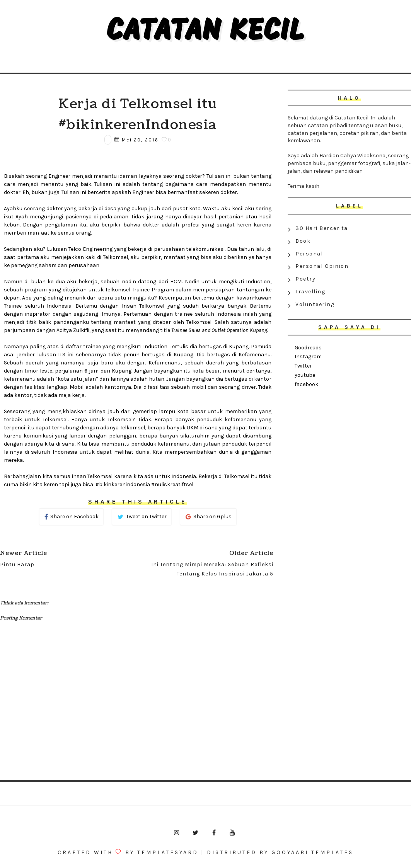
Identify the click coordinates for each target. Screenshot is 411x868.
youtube (305, 375)
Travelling (310, 292)
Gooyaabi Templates (312, 852)
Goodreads (308, 348)
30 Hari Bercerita (322, 228)
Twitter (303, 366)
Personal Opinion (322, 266)
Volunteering (315, 304)
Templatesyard (168, 852)
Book (303, 241)
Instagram (308, 357)
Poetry (305, 279)
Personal (309, 254)
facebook (306, 384)
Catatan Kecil (205, 32)
